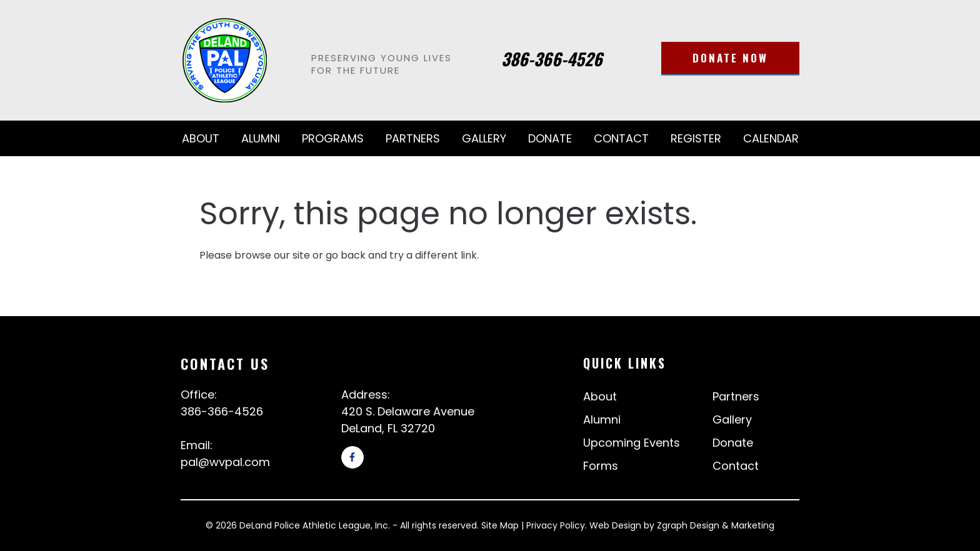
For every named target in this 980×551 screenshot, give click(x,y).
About (201, 138)
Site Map (500, 525)
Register (696, 138)
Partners (413, 138)
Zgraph (672, 525)
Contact (621, 138)
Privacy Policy (556, 525)
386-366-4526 (552, 59)
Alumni (261, 138)
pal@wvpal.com (225, 462)
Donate (550, 138)
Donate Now (730, 58)
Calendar (771, 138)
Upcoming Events (632, 443)
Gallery (484, 138)
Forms (601, 466)
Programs (333, 138)
